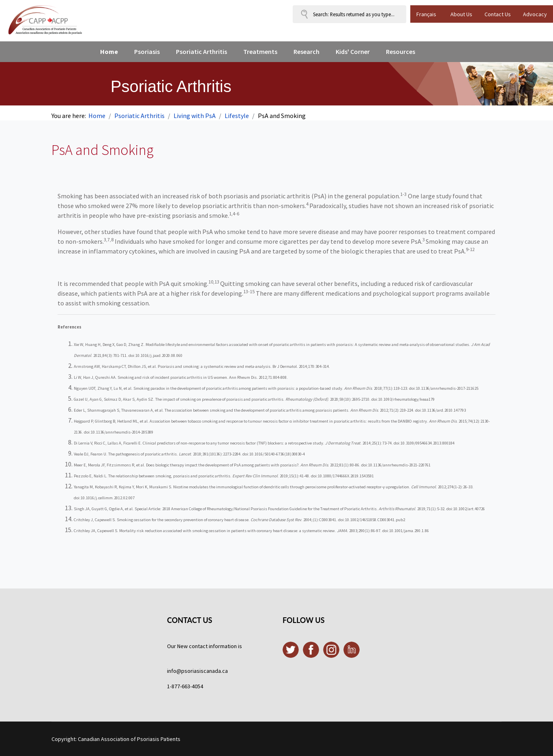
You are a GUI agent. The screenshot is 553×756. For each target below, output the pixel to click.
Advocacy (535, 14)
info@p (176, 671)
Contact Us (498, 14)
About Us (461, 14)
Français (426, 14)
